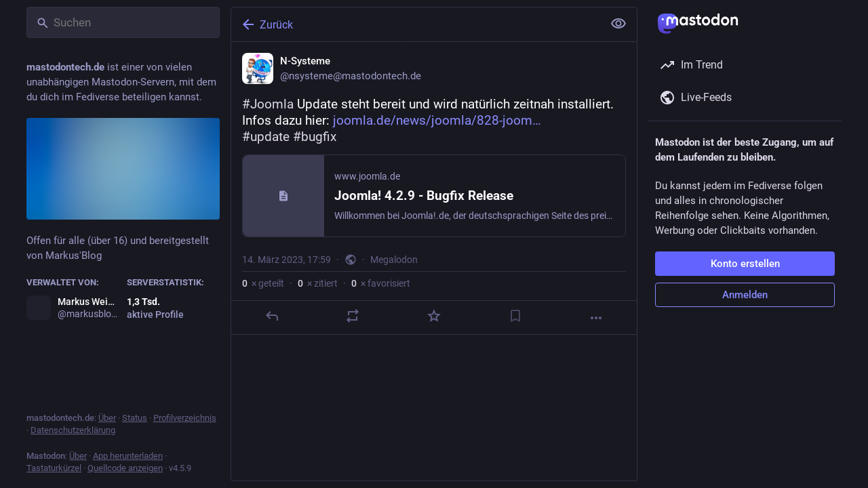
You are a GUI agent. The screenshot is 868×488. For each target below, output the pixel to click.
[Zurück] (416, 24)
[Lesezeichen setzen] (515, 316)
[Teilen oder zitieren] (353, 316)
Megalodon (394, 260)
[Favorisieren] (434, 316)
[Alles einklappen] (618, 24)
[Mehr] (596, 318)
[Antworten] (272, 316)
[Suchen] (123, 22)
